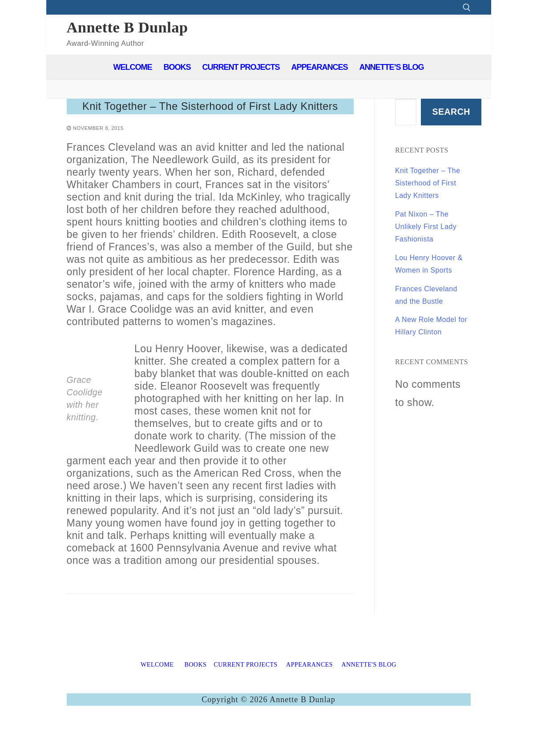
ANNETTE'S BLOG (369, 695)
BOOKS (195, 695)
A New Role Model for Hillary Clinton (428, 393)
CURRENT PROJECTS (246, 695)
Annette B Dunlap (127, 27)
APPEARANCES (309, 695)
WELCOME (157, 695)
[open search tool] (467, 8)
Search (451, 112)
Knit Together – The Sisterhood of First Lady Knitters (210, 121)
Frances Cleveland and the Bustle (429, 350)
